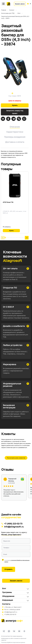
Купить (15, 105)
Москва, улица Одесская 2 (11, 535)
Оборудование (8, 596)
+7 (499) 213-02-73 (13, 524)
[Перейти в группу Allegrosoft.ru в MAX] (9, 631)
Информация (8, 600)
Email (5, 554)
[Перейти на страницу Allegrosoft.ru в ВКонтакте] (14, 631)
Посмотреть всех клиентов (16, 458)
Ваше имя (7, 541)
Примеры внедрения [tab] (15, 137)
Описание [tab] (15, 127)
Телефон (6, 548)
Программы (7, 592)
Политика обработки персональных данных (13, 642)
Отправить (8, 569)
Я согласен (17, 561)
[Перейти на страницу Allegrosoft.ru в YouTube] (19, 631)
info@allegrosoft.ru (14, 527)
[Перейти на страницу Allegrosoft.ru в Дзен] (24, 631)
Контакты (6, 604)
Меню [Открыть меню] (3, 4)
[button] (3, 238)
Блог (4, 588)
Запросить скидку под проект (15, 112)
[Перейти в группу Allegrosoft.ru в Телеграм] (4, 631)
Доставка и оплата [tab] (15, 142)
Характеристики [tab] (15, 132)
